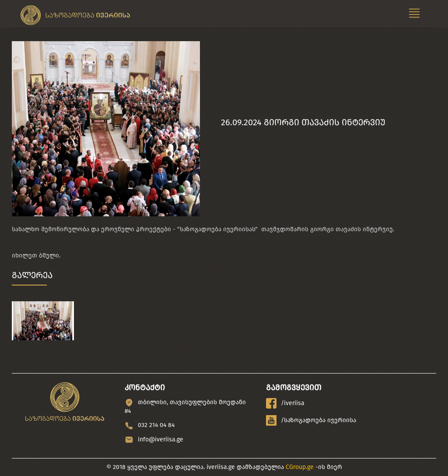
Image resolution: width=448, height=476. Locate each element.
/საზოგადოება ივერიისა (311, 420)
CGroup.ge (300, 467)
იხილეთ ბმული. (36, 256)
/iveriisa (285, 403)
